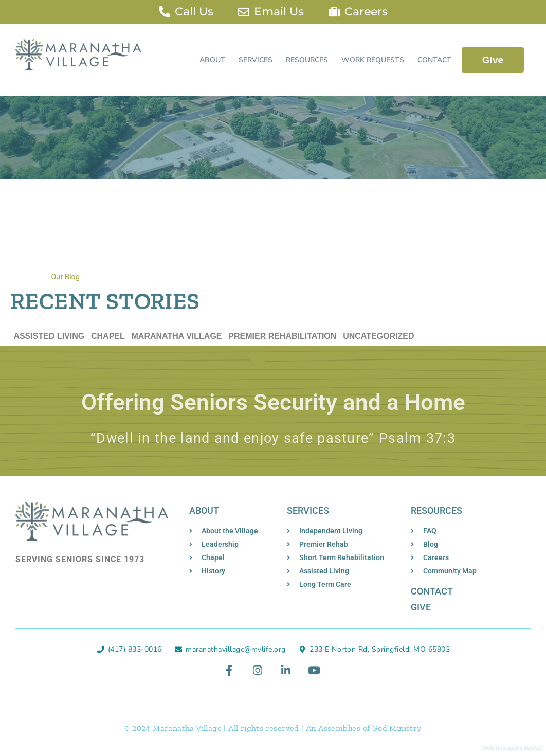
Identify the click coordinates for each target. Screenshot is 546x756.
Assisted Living (49, 336)
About (212, 60)
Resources (307, 60)
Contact (434, 60)
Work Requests (373, 60)
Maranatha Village (177, 336)
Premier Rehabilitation (282, 336)
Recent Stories (105, 301)
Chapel (108, 336)
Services (256, 60)
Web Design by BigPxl (511, 748)
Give (493, 60)
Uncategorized (378, 336)
